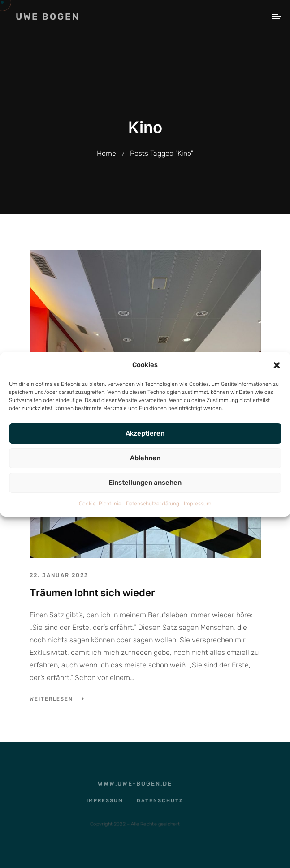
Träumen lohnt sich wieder (92, 593)
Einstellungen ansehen (145, 483)
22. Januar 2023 (59, 575)
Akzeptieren (145, 433)
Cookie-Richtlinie (100, 504)
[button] (277, 365)
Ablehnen (145, 458)
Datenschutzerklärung (153, 504)
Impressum (198, 504)
